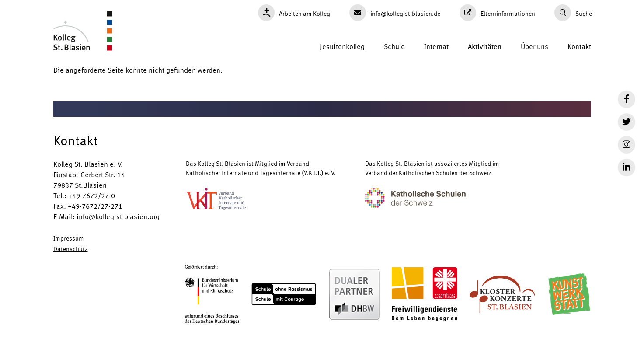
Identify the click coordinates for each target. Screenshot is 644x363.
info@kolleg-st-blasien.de (395, 13)
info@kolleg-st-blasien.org (118, 216)
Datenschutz (71, 248)
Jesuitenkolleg (342, 46)
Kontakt (579, 46)
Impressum (69, 238)
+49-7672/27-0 (92, 195)
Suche (573, 13)
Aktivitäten (485, 46)
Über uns (534, 46)
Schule (394, 46)
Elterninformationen (497, 13)
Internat (436, 46)
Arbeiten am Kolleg (294, 13)
